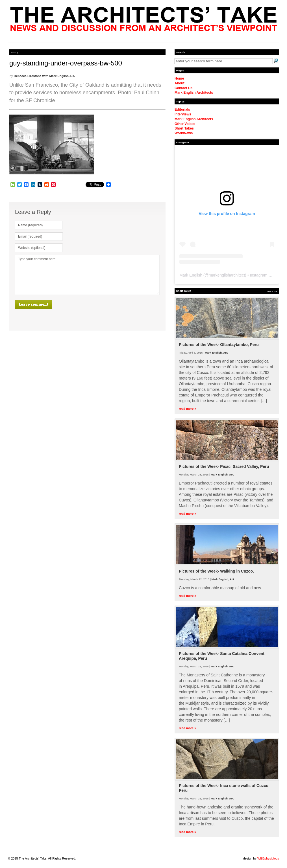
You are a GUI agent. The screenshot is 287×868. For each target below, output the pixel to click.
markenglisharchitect (227, 275)
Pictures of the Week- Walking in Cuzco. (216, 571)
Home (179, 78)
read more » (187, 409)
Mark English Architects (194, 93)
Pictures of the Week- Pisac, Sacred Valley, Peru (224, 466)
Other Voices (185, 124)
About (180, 83)
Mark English (191, 275)
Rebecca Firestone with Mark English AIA (44, 76)
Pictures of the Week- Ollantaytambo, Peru (219, 345)
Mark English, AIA (216, 353)
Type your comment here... (87, 275)
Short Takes (184, 128)
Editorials (182, 109)
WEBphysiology (268, 858)
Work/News (184, 133)
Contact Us (183, 88)
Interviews (183, 114)
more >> (272, 291)
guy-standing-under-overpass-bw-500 (66, 63)
